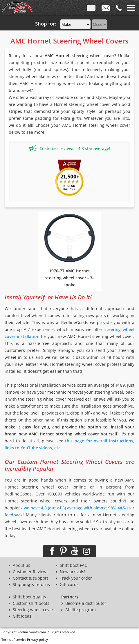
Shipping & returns (31, 585)
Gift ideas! (23, 616)
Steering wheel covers (34, 610)
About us (21, 565)
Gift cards (69, 585)
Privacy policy (37, 640)
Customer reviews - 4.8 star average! (69, 148)
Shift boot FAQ (74, 565)
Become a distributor (86, 603)
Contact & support (30, 578)
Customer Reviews (31, 572)
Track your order (76, 578)
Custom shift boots (31, 603)
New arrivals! (73, 572)
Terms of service (14, 640)
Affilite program (81, 610)
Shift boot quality (29, 597)
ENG (91, 9)
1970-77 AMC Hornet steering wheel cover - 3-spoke (69, 278)
